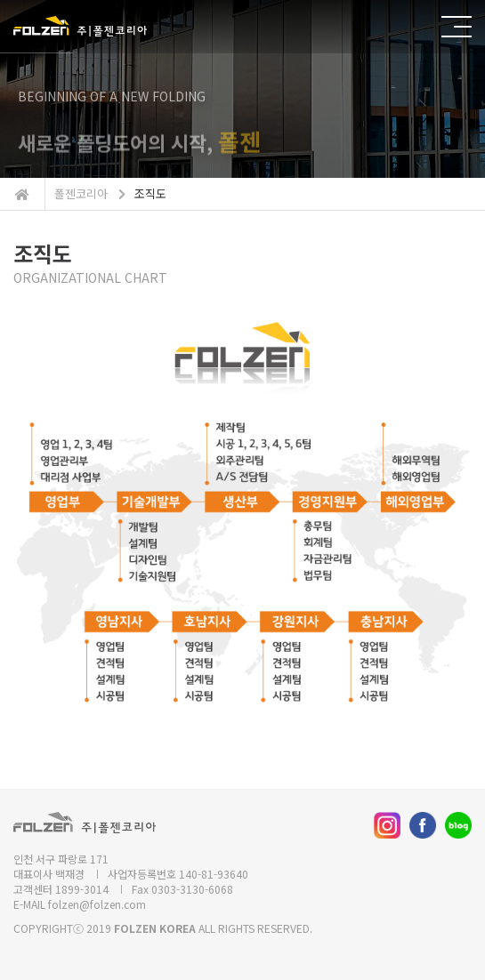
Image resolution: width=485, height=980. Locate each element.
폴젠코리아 (81, 193)
